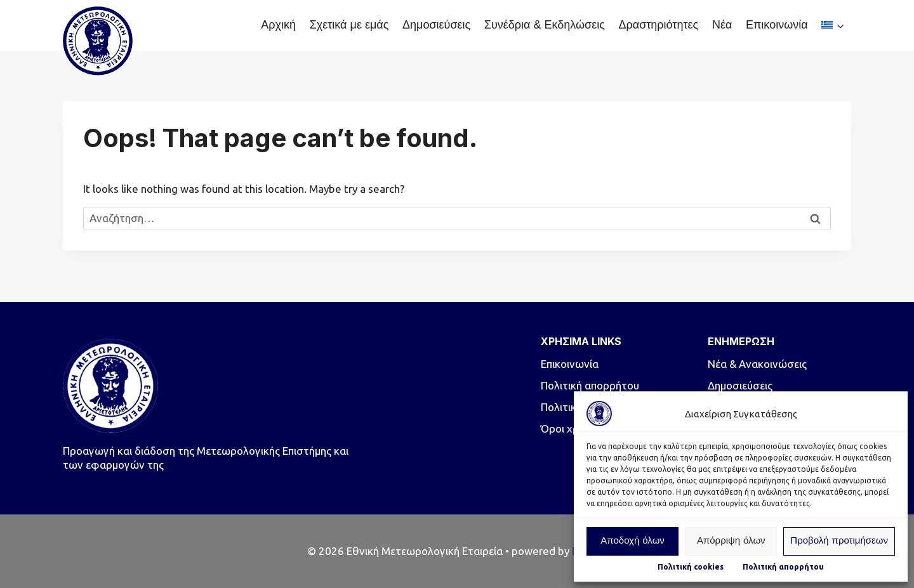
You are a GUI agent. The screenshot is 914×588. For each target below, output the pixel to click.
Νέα (722, 25)
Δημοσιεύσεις (436, 25)
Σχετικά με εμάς (349, 25)
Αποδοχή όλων (633, 541)
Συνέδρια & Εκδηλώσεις (545, 25)
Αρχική (278, 25)
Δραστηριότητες (658, 25)
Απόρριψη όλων (731, 541)
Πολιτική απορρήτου (783, 567)
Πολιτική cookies (691, 567)
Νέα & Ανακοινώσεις (757, 364)
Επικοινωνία (777, 25)
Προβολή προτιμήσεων (839, 541)
